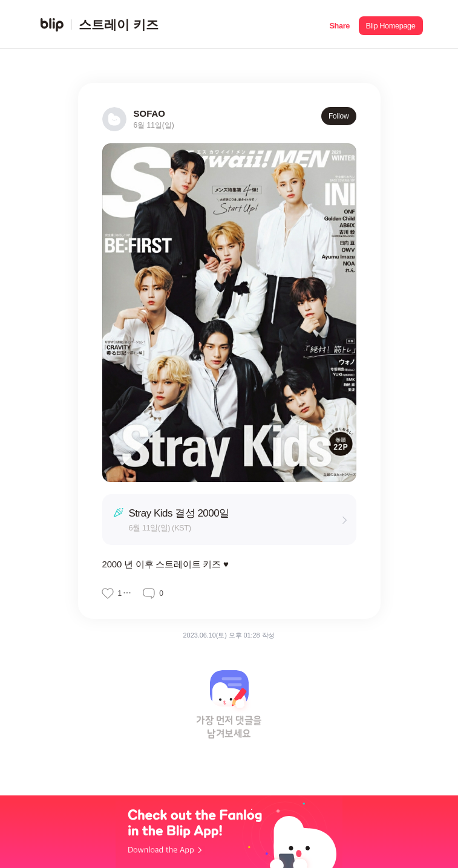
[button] (340, 24)
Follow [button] (339, 116)
